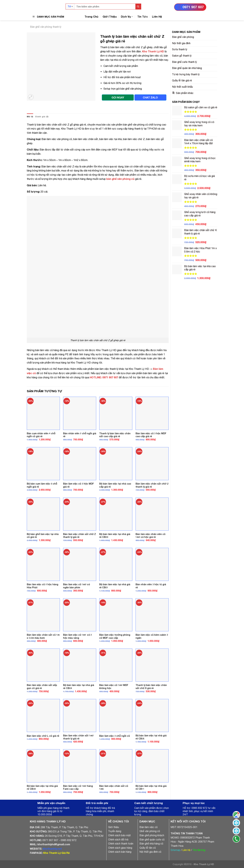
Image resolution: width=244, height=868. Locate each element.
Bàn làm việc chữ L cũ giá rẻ (43, 736)
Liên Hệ (157, 17)
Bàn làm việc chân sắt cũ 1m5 (114, 787)
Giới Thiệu (110, 17)
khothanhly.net (52, 849)
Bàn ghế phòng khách (152, 835)
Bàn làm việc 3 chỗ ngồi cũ (115, 736)
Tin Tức (143, 17)
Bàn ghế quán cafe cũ (152, 839)
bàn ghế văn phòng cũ (120, 179)
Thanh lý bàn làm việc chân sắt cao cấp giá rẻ (115, 435)
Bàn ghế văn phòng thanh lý (46, 27)
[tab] (30, 117)
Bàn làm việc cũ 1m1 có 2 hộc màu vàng (77, 636)
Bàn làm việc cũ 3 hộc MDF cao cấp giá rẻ (151, 435)
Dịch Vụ (127, 17)
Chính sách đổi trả (118, 839)
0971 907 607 (193, 7)
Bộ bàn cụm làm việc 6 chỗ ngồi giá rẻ (42, 485)
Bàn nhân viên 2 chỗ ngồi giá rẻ (80, 435)
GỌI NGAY (118, 97)
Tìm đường (199, 850)
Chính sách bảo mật (119, 835)
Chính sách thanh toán (121, 844)
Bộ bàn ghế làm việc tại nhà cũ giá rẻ (43, 536)
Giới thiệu (114, 827)
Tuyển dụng (115, 831)
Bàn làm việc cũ (148, 827)
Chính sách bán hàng (120, 852)
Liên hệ (186, 850)
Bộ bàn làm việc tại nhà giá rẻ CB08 (42, 787)
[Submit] (138, 7)
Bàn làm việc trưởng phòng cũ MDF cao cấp (115, 636)
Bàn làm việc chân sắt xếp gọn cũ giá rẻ (42, 687)
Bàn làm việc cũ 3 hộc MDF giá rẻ (79, 485)
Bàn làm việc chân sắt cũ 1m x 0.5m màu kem (43, 636)
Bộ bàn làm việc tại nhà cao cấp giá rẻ (115, 485)
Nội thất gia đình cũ (150, 852)
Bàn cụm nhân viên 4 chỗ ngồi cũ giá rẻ (41, 435)
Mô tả (30, 117)
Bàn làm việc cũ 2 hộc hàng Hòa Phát (43, 586)
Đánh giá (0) (42, 117)
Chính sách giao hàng (120, 848)
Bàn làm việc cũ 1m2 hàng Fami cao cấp (78, 787)
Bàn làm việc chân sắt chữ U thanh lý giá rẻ (152, 485)
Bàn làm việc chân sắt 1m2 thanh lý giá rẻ (78, 737)
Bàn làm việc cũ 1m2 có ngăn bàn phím (76, 586)
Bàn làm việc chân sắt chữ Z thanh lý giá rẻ (79, 536)
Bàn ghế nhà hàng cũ (151, 844)
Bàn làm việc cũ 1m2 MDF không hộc (114, 687)
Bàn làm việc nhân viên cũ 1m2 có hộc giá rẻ (150, 536)
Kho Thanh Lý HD (153, 51)
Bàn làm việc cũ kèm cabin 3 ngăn (152, 636)
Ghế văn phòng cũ (150, 831)
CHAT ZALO (150, 97)
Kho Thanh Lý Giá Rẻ (56, 853)
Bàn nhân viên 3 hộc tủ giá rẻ (151, 586)
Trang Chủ (91, 17)
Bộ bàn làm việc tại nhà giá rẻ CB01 (115, 586)
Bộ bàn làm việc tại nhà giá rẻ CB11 (151, 787)
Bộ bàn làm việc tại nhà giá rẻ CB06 (115, 536)
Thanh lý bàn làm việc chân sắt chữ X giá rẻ (151, 687)
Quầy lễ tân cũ (148, 848)
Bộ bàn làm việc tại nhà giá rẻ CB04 (79, 687)
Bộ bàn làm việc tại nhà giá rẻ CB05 (151, 737)
